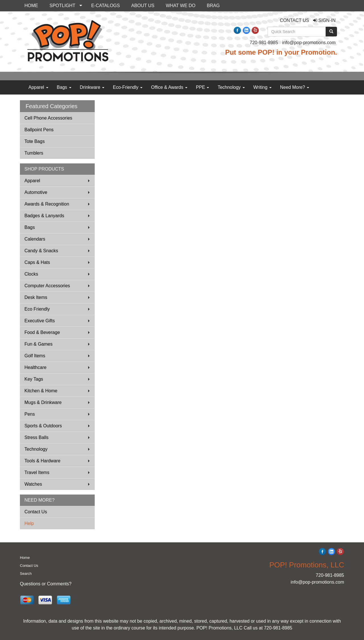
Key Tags (34, 379)
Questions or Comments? (46, 584)
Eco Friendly (37, 309)
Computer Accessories (47, 286)
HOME (31, 6)
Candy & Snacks (41, 251)
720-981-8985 (264, 43)
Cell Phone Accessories (48, 118)
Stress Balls (36, 437)
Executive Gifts (40, 321)
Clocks (31, 274)
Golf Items (35, 356)
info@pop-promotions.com (309, 43)
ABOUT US (143, 6)
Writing (262, 87)
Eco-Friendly (128, 87)
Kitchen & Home (41, 391)
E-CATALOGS (106, 6)
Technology (231, 87)
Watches (33, 484)
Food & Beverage (42, 332)
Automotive (36, 192)
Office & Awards (169, 87)
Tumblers (34, 153)
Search (26, 574)
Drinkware (92, 87)
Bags (64, 87)
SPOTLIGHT (62, 6)
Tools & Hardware (42, 461)
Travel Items (37, 472)
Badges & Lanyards (44, 216)
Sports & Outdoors (43, 426)
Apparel (38, 87)
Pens (30, 414)
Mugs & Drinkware (43, 402)
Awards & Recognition (47, 204)
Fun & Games (39, 344)
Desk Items (36, 297)
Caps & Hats (37, 262)
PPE (202, 87)
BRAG (213, 6)
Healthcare (35, 367)
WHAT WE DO (181, 6)
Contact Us (36, 512)
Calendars (35, 239)
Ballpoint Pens (39, 130)
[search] (331, 32)
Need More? (295, 87)
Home (25, 558)
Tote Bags (35, 141)
